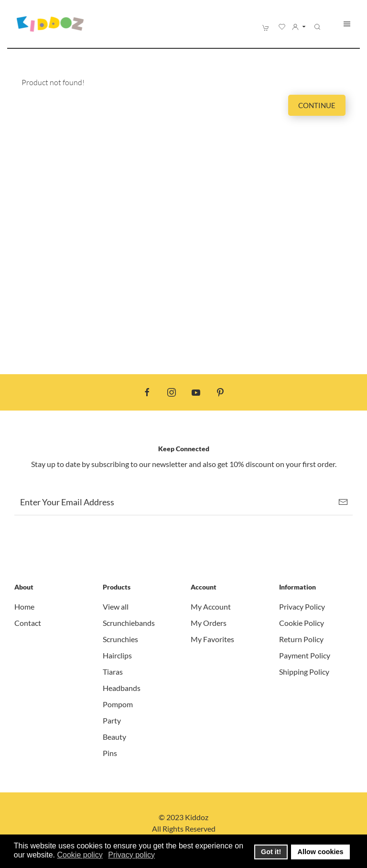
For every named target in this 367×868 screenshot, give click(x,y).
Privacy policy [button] (131, 855)
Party (112, 720)
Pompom (118, 704)
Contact (28, 623)
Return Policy (301, 639)
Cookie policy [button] (80, 855)
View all (116, 606)
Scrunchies (120, 639)
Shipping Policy (304, 672)
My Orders (209, 623)
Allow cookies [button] (321, 852)
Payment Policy (305, 655)
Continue (317, 105)
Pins (110, 753)
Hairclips (117, 655)
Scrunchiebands (129, 623)
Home (24, 606)
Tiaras (113, 672)
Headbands (122, 688)
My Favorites (212, 639)
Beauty (114, 737)
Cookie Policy (302, 623)
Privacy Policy (302, 606)
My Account (211, 606)
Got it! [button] (271, 852)
